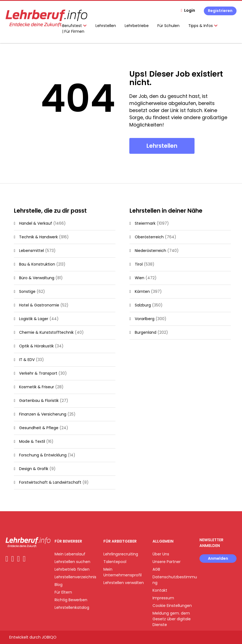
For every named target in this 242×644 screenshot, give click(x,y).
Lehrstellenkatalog (72, 607)
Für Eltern (63, 592)
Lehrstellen (106, 26)
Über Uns (161, 554)
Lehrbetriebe (137, 26)
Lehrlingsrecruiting (121, 554)
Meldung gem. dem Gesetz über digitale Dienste (172, 619)
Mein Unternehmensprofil (123, 572)
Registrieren (220, 11)
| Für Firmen (73, 31)
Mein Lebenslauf (70, 554)
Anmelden (218, 558)
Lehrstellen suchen (72, 562)
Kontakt (160, 590)
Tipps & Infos (203, 26)
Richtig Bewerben (71, 600)
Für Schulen (168, 26)
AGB (156, 569)
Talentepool (115, 562)
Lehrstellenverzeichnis (75, 577)
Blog (59, 585)
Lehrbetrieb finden (72, 569)
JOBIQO (49, 637)
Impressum (163, 598)
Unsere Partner (167, 562)
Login (190, 10)
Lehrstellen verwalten (124, 583)
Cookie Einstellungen (172, 606)
